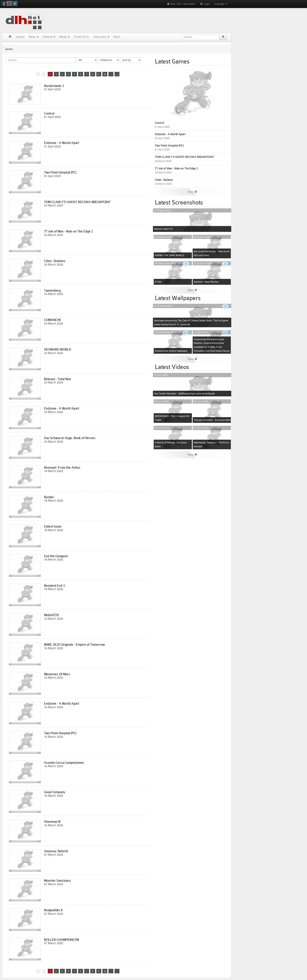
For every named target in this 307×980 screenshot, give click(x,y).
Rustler (49, 497)
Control (49, 113)
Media (64, 37)
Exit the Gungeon (56, 556)
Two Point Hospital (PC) (60, 172)
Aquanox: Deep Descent (206, 282)
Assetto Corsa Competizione (64, 763)
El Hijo (158, 282)
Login (205, 4)
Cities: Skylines (55, 261)
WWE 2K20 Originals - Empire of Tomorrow (74, 645)
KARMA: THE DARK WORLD (169, 255)
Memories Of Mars (57, 674)
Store (116, 37)
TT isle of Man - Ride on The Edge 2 (69, 231)
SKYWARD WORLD (58, 349)
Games (20, 37)
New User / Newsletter (181, 4)
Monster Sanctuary (57, 881)
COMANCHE (53, 320)
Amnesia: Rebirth (56, 851)
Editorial (49, 37)
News (34, 37)
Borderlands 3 (54, 86)
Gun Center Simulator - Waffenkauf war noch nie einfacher (184, 394)
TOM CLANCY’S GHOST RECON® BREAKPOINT (77, 202)
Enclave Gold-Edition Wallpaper (171, 351)
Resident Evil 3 (54, 586)
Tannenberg (52, 290)
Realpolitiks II (53, 910)
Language (220, 4)
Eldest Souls (53, 526)
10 (105, 74)
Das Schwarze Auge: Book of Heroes (70, 438)
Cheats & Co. (82, 37)
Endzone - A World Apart (62, 143)
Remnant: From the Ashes (62, 467)
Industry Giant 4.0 (163, 229)
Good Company (55, 792)
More (192, 192)
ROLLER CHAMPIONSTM (61, 940)
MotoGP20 (51, 615)
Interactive (101, 37)
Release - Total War (58, 379)
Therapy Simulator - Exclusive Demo (213, 420)
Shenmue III (52, 822)
